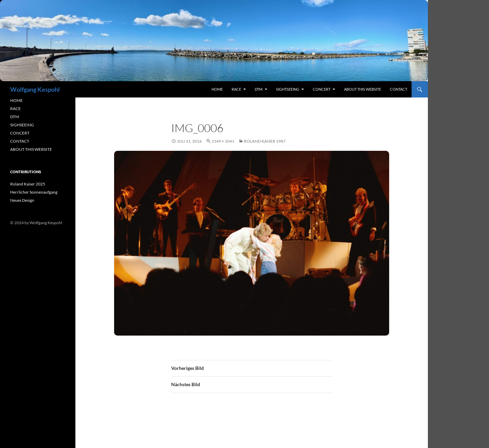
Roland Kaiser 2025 (28, 184)
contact (399, 89)
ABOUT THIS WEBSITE (31, 149)
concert (322, 89)
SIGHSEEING (22, 125)
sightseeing (288, 89)
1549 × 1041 (223, 141)
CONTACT (20, 141)
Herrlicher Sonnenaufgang (34, 192)
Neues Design (22, 200)
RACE (236, 89)
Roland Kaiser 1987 (265, 141)
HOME (16, 100)
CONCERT (20, 133)
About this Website (363, 89)
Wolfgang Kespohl (35, 89)
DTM (259, 89)
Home (217, 89)
